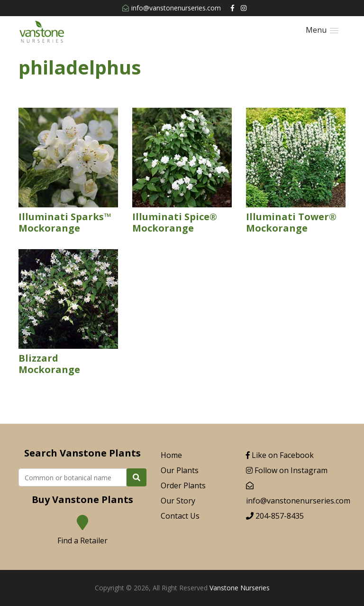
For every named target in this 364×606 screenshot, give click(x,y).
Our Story (178, 501)
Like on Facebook (280, 455)
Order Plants (183, 485)
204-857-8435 (275, 516)
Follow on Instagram (287, 470)
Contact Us (180, 516)
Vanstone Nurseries (240, 588)
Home (171, 455)
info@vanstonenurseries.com (172, 8)
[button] (322, 30)
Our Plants (180, 470)
